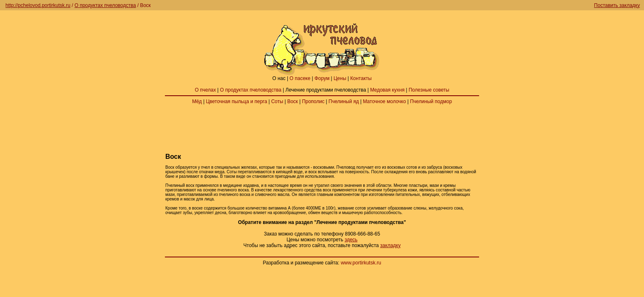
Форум (322, 78)
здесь (351, 240)
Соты (277, 101)
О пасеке (300, 78)
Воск (293, 101)
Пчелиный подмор (431, 101)
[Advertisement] (322, 129)
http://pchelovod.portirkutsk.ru (38, 5)
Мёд (197, 101)
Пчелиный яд (344, 101)
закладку (390, 245)
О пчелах (205, 90)
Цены (340, 78)
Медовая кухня (387, 90)
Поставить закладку (617, 5)
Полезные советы (429, 90)
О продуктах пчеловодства (105, 5)
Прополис (313, 101)
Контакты (361, 78)
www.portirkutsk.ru (361, 263)
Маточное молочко (384, 101)
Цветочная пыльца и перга (236, 101)
